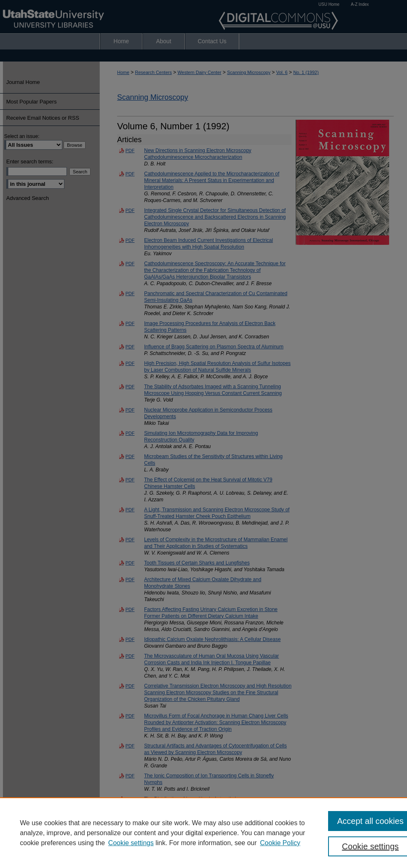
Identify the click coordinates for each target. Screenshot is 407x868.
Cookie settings (131, 843)
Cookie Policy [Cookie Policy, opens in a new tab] (280, 843)
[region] (203, 833)
